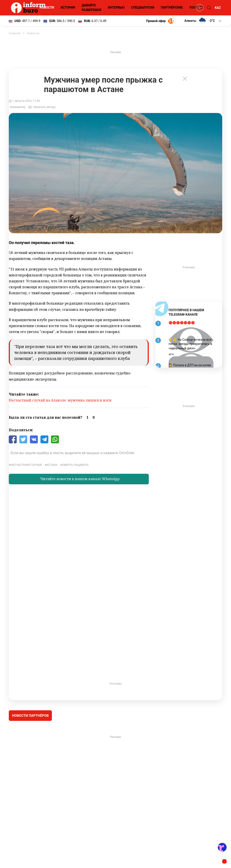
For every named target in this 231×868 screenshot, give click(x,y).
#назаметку (18, 107)
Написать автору (44, 107)
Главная (15, 33)
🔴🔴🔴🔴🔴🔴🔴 (182, 323)
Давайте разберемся (91, 8)
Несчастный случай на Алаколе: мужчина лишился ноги (60, 400)
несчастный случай (26, 465)
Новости (47, 7)
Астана (52, 465)
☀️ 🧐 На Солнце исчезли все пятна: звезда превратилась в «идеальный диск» (190, 344)
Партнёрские (172, 7)
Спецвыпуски (143, 7)
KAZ (218, 8)
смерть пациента (75, 465)
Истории (68, 7)
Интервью (116, 7)
